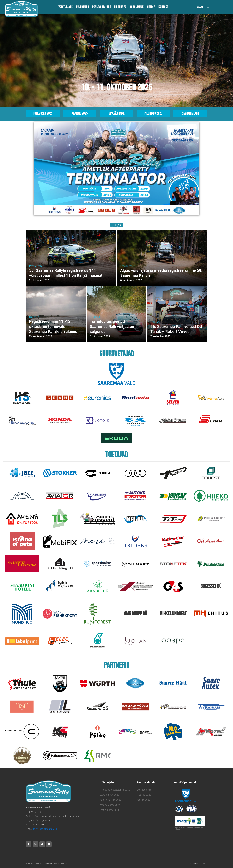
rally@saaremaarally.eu (45, 829)
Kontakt (163, 7)
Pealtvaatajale (102, 7)
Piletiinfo (120, 7)
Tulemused (82, 7)
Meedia (151, 7)
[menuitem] (200, 7)
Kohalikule (137, 7)
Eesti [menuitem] (209, 7)
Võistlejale (66, 7)
